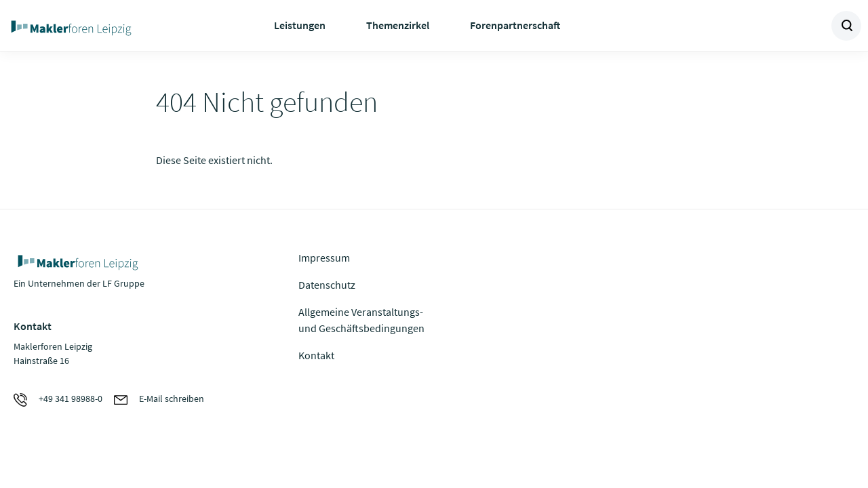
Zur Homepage (102, 26)
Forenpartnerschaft (515, 25)
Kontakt (316, 355)
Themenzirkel (398, 25)
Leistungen (300, 25)
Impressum (324, 258)
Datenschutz (327, 285)
